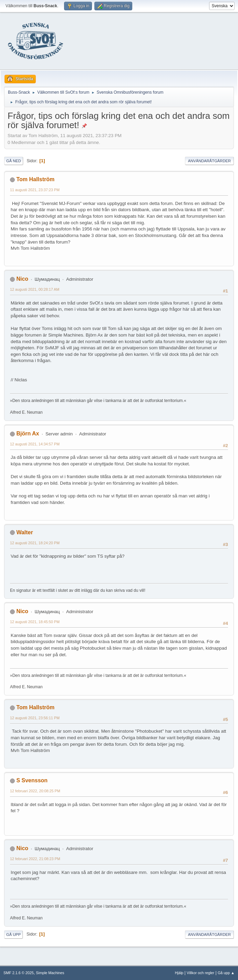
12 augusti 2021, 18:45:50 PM (35, 622)
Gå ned (14, 161)
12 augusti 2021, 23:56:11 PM (35, 718)
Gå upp (13, 935)
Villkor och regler (200, 973)
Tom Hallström (35, 179)
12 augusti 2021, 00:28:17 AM (35, 289)
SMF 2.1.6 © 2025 (19, 973)
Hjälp (179, 973)
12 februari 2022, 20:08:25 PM (35, 791)
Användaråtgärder (209, 161)
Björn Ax (28, 434)
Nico (22, 279)
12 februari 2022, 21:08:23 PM (35, 859)
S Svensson (32, 780)
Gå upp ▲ (226, 973)
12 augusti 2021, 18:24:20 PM (35, 543)
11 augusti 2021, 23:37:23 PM (35, 190)
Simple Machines (50, 973)
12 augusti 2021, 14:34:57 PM (35, 444)
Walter (24, 532)
